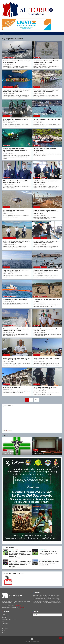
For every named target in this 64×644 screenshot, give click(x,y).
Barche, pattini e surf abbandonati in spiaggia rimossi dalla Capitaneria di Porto (16, 242)
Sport (16, 550)
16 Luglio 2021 (37, 123)
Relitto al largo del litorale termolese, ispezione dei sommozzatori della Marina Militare (15, 150)
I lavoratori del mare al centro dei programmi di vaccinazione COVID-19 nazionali (17, 91)
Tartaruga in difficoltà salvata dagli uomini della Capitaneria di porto (15, 120)
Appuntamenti (5, 616)
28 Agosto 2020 (6, 362)
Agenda (5, 450)
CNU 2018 (4, 618)
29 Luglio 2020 (37, 362)
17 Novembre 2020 (7, 245)
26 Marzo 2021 (6, 214)
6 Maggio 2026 (6, 453)
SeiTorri (12, 64)
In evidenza (13, 58)
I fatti (5, 87)
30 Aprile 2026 (37, 453)
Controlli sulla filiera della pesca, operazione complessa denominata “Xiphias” (47, 242)
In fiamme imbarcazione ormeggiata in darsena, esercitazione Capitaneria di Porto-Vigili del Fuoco (46, 212)
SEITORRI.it (35, 642)
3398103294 (21, 608)
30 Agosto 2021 (37, 94)
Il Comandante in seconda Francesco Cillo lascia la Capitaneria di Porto (15, 182)
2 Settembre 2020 (37, 332)
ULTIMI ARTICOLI (9, 548)
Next (36, 400)
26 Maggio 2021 (6, 184)
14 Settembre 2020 (38, 303)
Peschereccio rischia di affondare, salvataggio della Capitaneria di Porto (17, 62)
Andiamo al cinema (40, 452)
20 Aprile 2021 (37, 184)
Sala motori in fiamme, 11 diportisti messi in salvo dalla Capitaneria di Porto (16, 330)
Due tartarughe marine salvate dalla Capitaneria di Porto (13, 211)
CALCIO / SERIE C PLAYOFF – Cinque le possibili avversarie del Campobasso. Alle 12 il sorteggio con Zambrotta (20, 554)
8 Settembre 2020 (7, 332)
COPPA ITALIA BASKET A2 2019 (9, 620)
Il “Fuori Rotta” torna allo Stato (12, 387)
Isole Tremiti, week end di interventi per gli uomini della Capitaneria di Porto (46, 91)
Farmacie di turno (9, 452)
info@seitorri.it (18, 605)
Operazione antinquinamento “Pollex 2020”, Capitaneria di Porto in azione (16, 271)
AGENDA (6, 435)
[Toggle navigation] (4, 34)
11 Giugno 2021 (37, 152)
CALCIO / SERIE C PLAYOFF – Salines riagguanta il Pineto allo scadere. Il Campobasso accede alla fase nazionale (20, 564)
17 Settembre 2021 (38, 64)
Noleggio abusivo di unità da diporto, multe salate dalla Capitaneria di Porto (46, 62)
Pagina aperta (5, 629)
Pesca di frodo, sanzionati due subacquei (15, 300)
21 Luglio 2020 (6, 389)
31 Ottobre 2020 (6, 274)
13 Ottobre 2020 (6, 301)
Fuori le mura (6, 58)
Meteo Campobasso (8, 431)
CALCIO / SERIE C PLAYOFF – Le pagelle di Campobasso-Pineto (48, 552)
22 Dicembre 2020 (37, 215)
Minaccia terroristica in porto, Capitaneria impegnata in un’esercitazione (46, 271)
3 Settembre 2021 (7, 94)
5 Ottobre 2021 (6, 64)
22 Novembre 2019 (37, 391)
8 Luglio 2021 (6, 154)
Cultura (4, 621)
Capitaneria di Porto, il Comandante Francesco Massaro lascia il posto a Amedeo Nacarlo (17, 359)
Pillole (3, 631)
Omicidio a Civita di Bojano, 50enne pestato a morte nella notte (49, 562)
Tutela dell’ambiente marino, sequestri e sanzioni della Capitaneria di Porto (45, 388)
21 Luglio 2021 (6, 123)
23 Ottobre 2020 (37, 274)
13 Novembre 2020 (37, 245)
